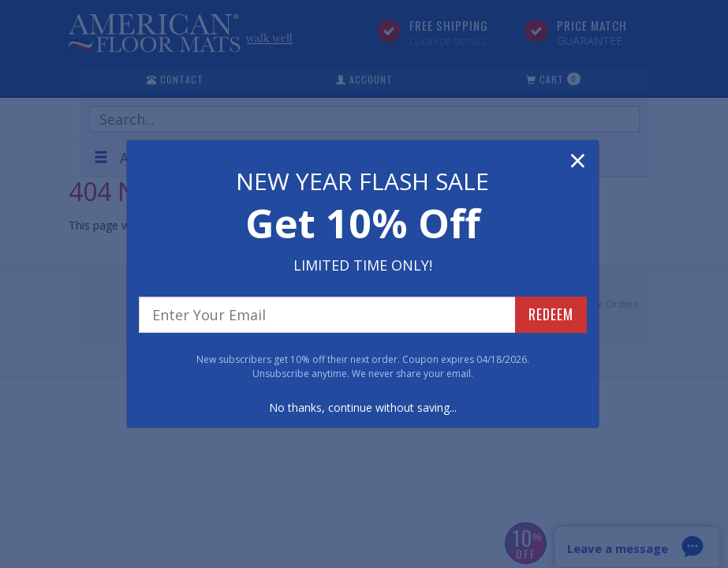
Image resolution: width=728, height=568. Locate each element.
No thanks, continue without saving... (363, 407)
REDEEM (551, 314)
